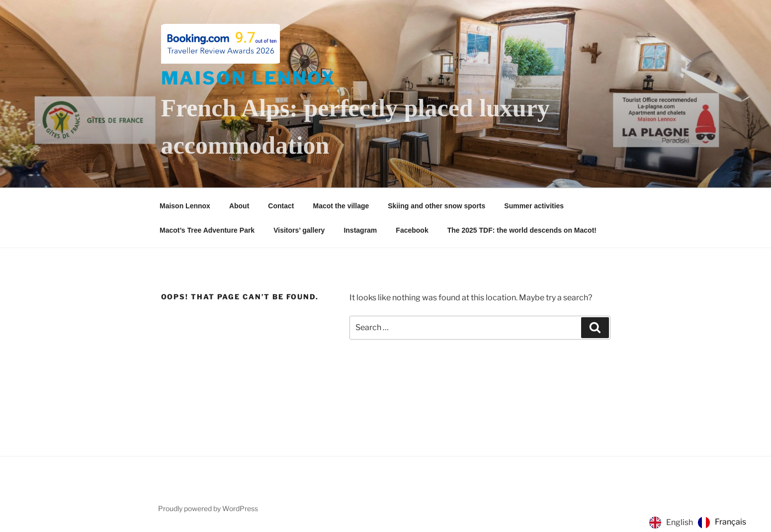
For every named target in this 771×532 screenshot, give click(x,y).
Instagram (360, 230)
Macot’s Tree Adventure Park (207, 230)
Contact (281, 206)
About (239, 206)
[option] (722, 523)
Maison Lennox (249, 78)
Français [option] (730, 522)
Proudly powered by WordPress (208, 508)
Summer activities (534, 206)
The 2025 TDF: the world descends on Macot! (522, 230)
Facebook (412, 230)
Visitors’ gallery (299, 230)
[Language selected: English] (700, 523)
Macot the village (341, 206)
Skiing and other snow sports (436, 206)
